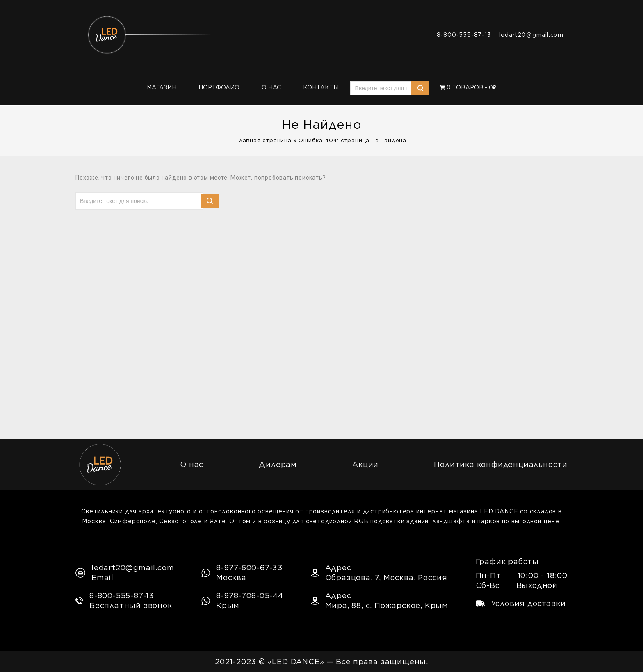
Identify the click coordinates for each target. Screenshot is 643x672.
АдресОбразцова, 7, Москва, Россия (379, 573)
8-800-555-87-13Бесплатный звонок (124, 600)
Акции (365, 464)
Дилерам (278, 464)
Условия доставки (521, 603)
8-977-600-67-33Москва (242, 573)
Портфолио (219, 87)
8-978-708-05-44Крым (242, 600)
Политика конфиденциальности (501, 464)
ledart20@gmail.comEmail (125, 573)
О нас (271, 87)
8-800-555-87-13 (464, 35)
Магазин (162, 87)
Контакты (321, 87)
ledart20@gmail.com (531, 35)
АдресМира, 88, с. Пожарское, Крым (380, 600)
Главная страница (264, 140)
